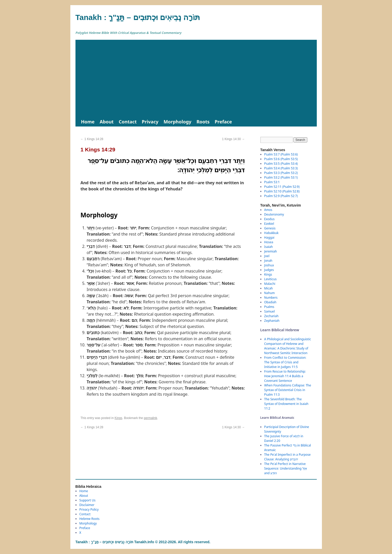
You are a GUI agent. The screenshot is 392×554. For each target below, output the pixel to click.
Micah (269, 288)
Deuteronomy (274, 214)
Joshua (269, 265)
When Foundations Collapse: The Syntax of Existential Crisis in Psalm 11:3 (288, 390)
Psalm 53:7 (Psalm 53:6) (281, 154)
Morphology (177, 122)
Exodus (269, 219)
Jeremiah (271, 251)
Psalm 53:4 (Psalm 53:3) (281, 168)
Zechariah (271, 316)
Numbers (271, 298)
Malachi (270, 284)
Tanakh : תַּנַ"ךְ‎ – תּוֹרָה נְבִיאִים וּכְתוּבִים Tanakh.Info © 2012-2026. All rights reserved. (143, 542)
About (107, 122)
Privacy (150, 122)
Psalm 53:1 (272, 182)
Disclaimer (87, 505)
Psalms (269, 307)
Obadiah (270, 302)
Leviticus (270, 279)
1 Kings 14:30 (233, 139)
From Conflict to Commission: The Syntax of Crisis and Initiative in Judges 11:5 (285, 362)
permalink (150, 418)
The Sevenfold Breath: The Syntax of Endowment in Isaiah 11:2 (286, 404)
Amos (268, 210)
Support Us (87, 500)
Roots (203, 122)
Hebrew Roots (89, 519)
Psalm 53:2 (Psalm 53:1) (281, 177)
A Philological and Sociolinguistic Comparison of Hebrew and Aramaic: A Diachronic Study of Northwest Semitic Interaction (288, 346)
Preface (223, 122)
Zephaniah (272, 321)
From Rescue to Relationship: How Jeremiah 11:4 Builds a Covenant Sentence (285, 376)
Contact (128, 122)
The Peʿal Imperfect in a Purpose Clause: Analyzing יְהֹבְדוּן (287, 457)
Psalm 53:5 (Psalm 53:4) (281, 164)
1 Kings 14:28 (92, 139)
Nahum (269, 293)
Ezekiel (269, 224)
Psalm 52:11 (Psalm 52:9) (282, 187)
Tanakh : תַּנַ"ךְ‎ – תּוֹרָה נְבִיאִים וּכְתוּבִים (138, 17)
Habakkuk (271, 233)
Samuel (269, 311)
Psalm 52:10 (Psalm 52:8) (282, 191)
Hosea (269, 242)
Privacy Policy (89, 509)
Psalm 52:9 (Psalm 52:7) (281, 196)
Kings (118, 418)
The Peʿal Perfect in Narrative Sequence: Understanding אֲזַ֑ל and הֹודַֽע (285, 468)
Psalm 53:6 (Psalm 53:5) (281, 159)
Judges (269, 270)
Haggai (269, 237)
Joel (267, 256)
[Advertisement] (196, 78)
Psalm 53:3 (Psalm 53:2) (281, 173)
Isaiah (268, 247)
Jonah (268, 261)
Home (88, 122)
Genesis (270, 228)
